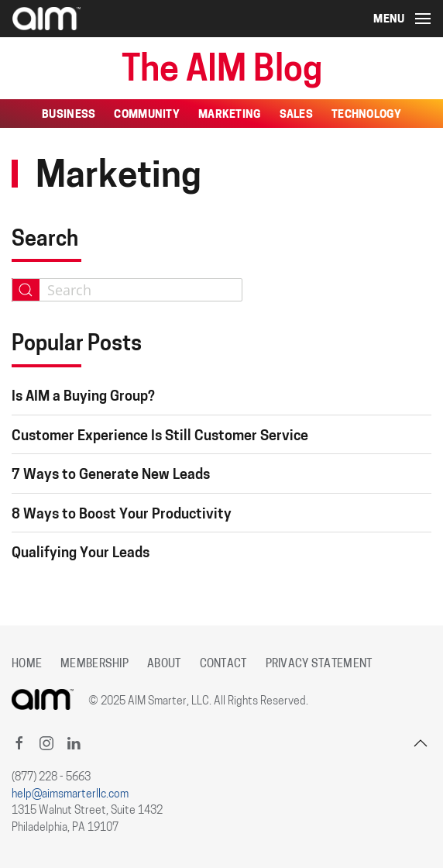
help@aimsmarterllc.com (70, 795)
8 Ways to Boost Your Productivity (122, 515)
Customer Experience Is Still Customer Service (160, 437)
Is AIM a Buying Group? (83, 397)
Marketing (230, 115)
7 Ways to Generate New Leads (111, 475)
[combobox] (127, 290)
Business (69, 115)
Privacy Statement (319, 665)
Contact (223, 665)
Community (147, 115)
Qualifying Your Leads (81, 554)
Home (27, 665)
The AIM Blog (222, 72)
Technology (366, 115)
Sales (296, 115)
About (164, 665)
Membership (94, 665)
